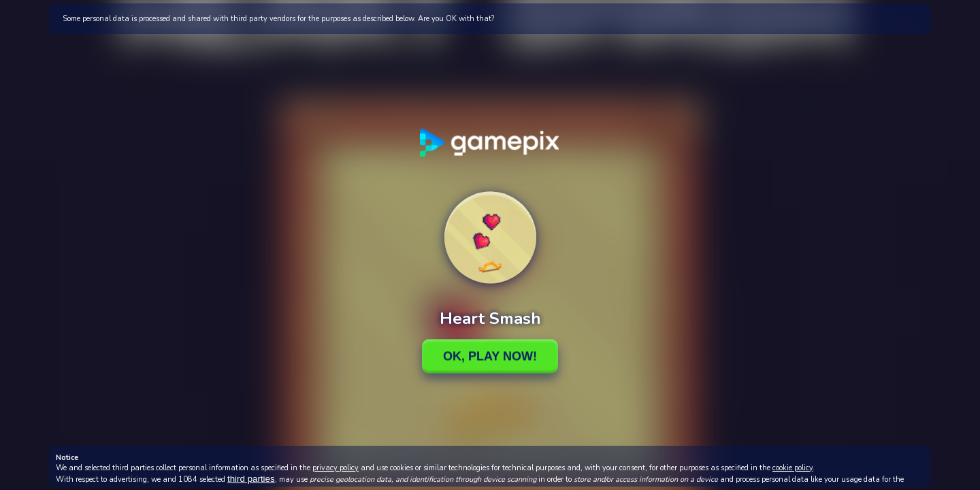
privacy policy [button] (336, 468)
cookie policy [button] (793, 468)
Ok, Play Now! (490, 356)
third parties (251, 479)
